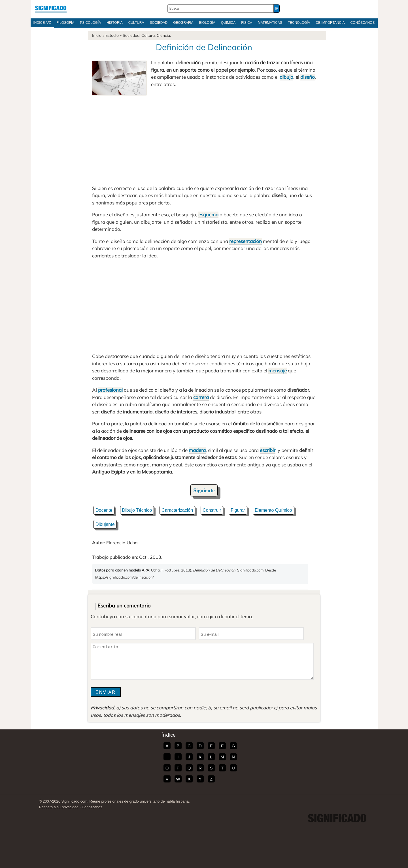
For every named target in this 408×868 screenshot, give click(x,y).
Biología (207, 23)
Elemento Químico (273, 510)
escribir (268, 450)
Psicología (90, 23)
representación (246, 241)
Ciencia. (164, 35)
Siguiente (204, 490)
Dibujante (105, 524)
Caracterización (177, 510)
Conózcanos (363, 23)
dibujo (286, 77)
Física (247, 23)
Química (228, 23)
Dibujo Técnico (137, 510)
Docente (104, 510)
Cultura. (148, 35)
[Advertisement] (204, 138)
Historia (114, 23)
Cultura (136, 23)
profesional (110, 390)
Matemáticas (270, 23)
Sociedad (159, 23)
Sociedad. (131, 35)
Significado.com (51, 8)
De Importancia (330, 23)
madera (197, 450)
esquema (208, 215)
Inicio (97, 35)
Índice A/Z (42, 23)
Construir (212, 510)
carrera (201, 397)
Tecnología (299, 23)
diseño (308, 77)
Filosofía (66, 23)
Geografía (183, 23)
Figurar (238, 510)
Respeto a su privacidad (59, 807)
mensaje (278, 371)
